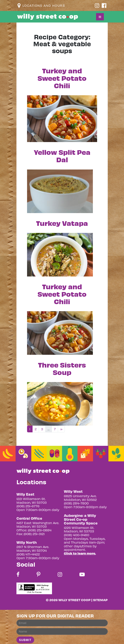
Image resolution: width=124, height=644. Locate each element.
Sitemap (100, 600)
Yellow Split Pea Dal (62, 156)
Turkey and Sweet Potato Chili (62, 78)
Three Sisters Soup (62, 368)
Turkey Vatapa (62, 223)
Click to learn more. (80, 553)
